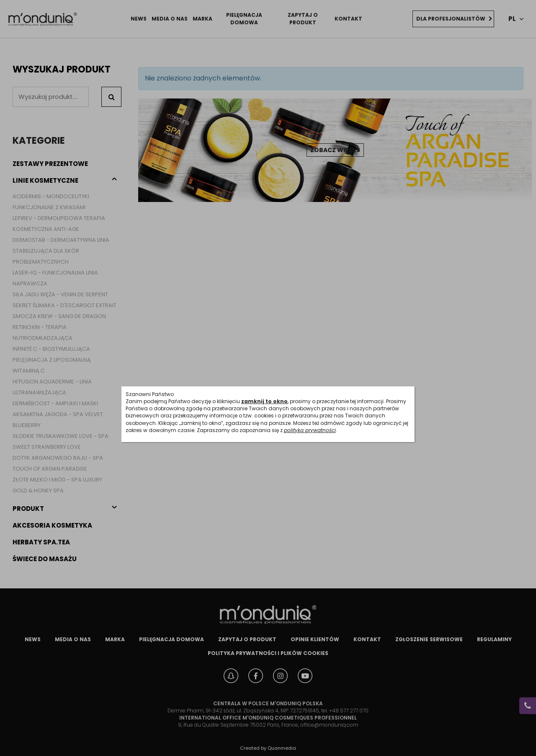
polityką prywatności (310, 430)
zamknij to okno (264, 401)
